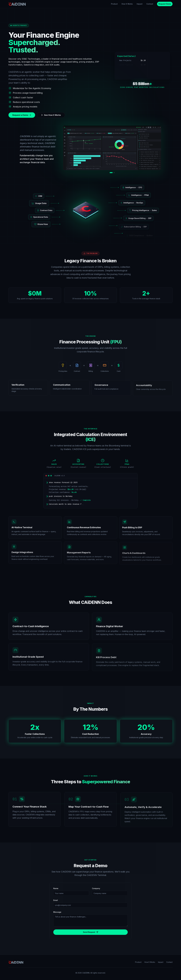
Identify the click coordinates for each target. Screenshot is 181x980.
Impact (140, 4)
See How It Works (51, 115)
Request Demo (165, 4)
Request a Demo (22, 115)
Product (114, 4)
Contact (150, 4)
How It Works (127, 4)
